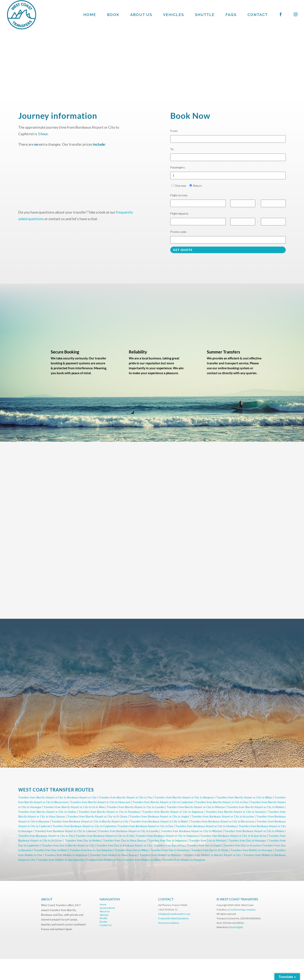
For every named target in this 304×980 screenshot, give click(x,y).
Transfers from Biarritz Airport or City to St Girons (97, 816)
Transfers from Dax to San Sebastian (91, 850)
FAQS (231, 15)
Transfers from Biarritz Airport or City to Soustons (236, 812)
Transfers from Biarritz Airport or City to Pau (126, 797)
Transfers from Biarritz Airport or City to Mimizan (196, 807)
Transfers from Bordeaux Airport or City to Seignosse (167, 836)
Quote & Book (107, 908)
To (172, 149)
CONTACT (258, 15)
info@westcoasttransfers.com (174, 914)
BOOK (113, 15)
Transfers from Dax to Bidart (51, 850)
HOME (90, 15)
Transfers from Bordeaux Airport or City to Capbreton (84, 826)
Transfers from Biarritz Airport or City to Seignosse (173, 812)
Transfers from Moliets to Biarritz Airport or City (212, 855)
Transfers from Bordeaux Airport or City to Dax (146, 826)
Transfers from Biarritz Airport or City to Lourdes (136, 807)
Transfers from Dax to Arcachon (242, 845)
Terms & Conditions (169, 923)
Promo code (178, 232)
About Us (105, 911)
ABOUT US (141, 15)
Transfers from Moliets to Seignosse (66, 855)
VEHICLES (174, 15)
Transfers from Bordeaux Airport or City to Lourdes (128, 831)
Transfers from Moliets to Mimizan (160, 855)
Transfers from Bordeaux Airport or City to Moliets (254, 831)
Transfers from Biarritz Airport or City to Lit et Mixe (74, 807)
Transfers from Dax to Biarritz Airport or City (68, 845)
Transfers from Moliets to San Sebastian (61, 860)
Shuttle (103, 918)
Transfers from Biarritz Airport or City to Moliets (256, 807)
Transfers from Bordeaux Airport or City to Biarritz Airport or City (90, 821)
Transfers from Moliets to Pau (104, 860)
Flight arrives (179, 195)
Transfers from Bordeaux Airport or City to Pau (46, 836)
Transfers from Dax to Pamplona (170, 850)
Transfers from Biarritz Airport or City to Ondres (47, 812)
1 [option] (173, 175)
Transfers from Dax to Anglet (204, 845)
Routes (103, 922)
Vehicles (104, 915)
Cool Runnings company (242, 910)
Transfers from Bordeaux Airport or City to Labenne (66, 831)
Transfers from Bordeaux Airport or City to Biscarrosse (222, 821)
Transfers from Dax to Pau (169, 845)
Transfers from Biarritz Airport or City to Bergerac (184, 797)
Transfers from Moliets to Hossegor (252, 850)
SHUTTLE (205, 15)
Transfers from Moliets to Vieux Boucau (114, 855)
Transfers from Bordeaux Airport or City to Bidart (159, 821)
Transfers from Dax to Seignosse (168, 840)
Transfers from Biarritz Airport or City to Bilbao (244, 797)
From (174, 131)
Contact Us (106, 925)
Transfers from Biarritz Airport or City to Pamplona (109, 812)
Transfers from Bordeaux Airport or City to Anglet (159, 816)
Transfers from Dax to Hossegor (247, 840)
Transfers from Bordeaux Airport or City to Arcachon (223, 816)
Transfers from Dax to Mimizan (207, 840)
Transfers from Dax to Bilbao (132, 850)
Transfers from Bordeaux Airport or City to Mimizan (192, 831)
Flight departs (180, 213)
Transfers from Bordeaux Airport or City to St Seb (105, 836)
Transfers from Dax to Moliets (83, 840)
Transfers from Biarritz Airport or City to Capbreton (163, 802)
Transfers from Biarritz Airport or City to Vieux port (100, 802)
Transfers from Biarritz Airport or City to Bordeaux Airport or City (57, 797)
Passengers (178, 167)
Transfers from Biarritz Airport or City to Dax (222, 802)
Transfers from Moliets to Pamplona (184, 860)
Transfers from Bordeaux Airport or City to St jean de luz (233, 836)
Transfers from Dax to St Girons (210, 850)
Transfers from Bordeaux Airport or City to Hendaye (206, 826)
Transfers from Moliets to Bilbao (142, 860)
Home (103, 904)
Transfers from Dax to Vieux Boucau (125, 840)
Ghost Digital (236, 927)
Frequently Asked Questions (174, 918)
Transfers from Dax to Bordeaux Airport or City (124, 845)
